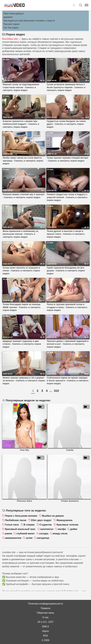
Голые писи (12, 525)
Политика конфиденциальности (45, 604)
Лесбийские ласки (16, 520)
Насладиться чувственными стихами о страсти (29, 21)
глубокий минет (26, 534)
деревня (8, 17)
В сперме (29, 525)
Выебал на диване (53, 516)
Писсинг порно (11, 24)
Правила (45, 608)
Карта (45, 631)
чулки (29, 538)
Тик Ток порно (11, 28)
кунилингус (47, 529)
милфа (62, 529)
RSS (45, 636)
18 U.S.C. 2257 (45, 622)
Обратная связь (46, 613)
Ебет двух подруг (41, 520)
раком (9, 534)
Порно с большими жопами (21, 516)
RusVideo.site (10, 39)
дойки (74, 529)
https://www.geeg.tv (14, 14)
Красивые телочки (67, 525)
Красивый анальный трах (20, 529)
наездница (43, 538)
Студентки (46, 525)
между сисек (60, 534)
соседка (44, 534)
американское (13, 538)
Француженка (64, 520)
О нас (45, 617)
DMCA (45, 627)
